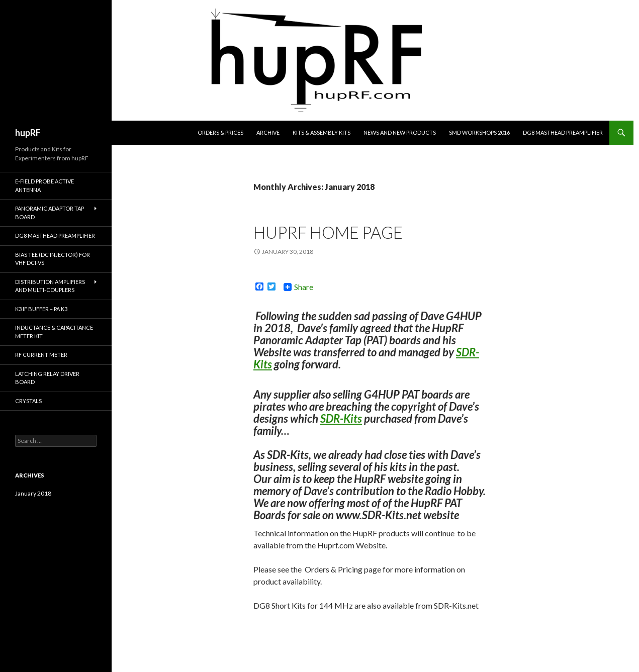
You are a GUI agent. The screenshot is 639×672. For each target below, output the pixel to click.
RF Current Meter (41, 355)
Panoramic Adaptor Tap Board (50, 213)
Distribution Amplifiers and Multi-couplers (50, 286)
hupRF (28, 133)
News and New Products (400, 132)
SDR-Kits (341, 418)
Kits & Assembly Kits (322, 132)
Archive (268, 132)
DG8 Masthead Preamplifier (563, 132)
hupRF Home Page (328, 232)
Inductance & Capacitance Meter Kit (54, 332)
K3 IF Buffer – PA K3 (41, 309)
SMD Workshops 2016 (479, 132)
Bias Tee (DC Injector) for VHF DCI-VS (53, 259)
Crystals (28, 401)
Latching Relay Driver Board (47, 378)
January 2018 (33, 493)
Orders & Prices (220, 132)
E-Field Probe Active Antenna (44, 185)
